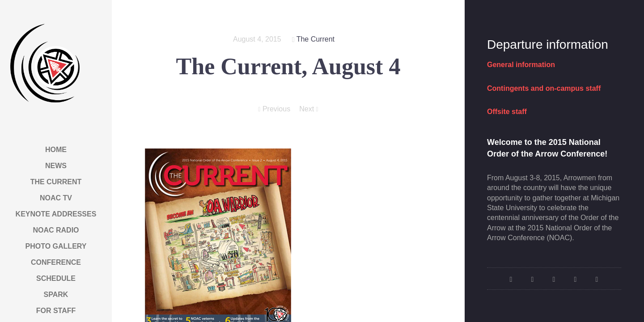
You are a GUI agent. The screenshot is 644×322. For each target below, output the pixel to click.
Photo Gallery (56, 246)
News (56, 166)
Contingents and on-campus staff (544, 88)
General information (521, 65)
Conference (56, 262)
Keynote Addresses (56, 214)
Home (56, 150)
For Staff (56, 311)
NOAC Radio (56, 230)
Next (309, 109)
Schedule (56, 278)
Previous (274, 109)
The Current (56, 182)
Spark (56, 294)
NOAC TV (56, 198)
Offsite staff (507, 112)
